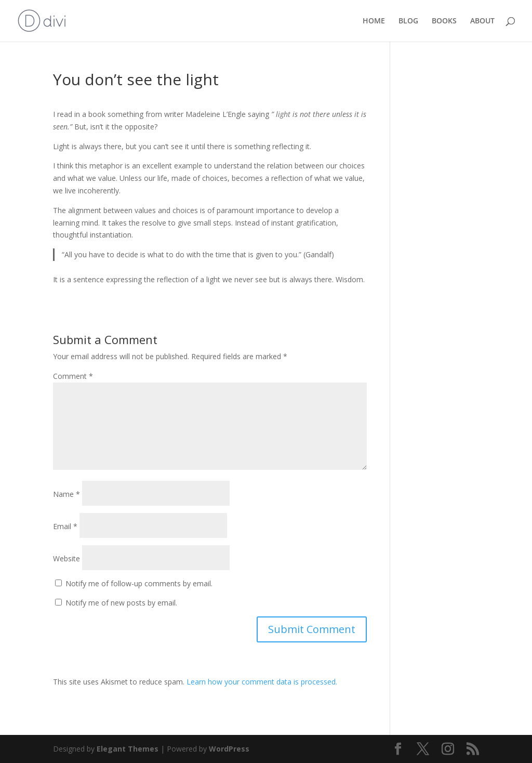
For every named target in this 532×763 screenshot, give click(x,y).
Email (65, 526)
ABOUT (482, 21)
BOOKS (444, 21)
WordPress (229, 749)
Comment (73, 376)
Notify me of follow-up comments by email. (139, 583)
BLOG (408, 21)
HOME (374, 21)
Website (66, 558)
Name (66, 494)
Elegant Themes (128, 749)
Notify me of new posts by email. (121, 603)
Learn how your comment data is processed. (262, 682)
